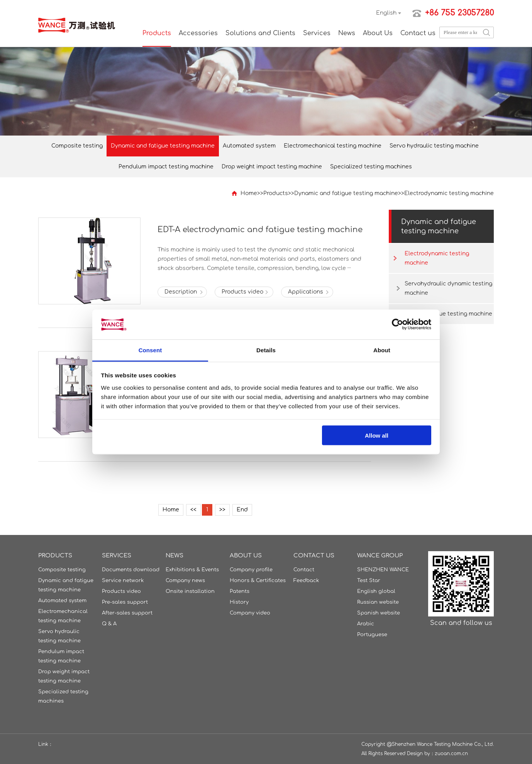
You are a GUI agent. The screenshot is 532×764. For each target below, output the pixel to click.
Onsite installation (190, 591)
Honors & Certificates (258, 581)
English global (376, 591)
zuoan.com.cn (451, 754)
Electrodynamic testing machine (449, 193)
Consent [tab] (150, 350)
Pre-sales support (125, 602)
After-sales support (127, 613)
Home (249, 193)
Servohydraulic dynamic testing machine (448, 288)
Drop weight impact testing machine (272, 167)
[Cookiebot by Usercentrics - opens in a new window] (397, 324)
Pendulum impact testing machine (166, 167)
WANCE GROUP (380, 556)
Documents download (131, 570)
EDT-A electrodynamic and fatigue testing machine (260, 230)
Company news (185, 581)
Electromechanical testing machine (333, 146)
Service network (123, 581)
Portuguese (372, 635)
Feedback (306, 581)
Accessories (198, 33)
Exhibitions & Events (192, 570)
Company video (250, 613)
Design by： (421, 754)
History (239, 602)
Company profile (251, 570)
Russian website (378, 602)
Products (157, 33)
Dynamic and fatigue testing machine (163, 146)
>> (222, 510)
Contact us (418, 33)
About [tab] (382, 350)
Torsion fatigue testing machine (448, 314)
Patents (240, 591)
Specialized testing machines (371, 167)
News (347, 33)
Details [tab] (266, 350)
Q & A (109, 624)
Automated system (249, 146)
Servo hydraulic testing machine (434, 146)
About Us (378, 33)
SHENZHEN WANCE (383, 570)
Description (181, 292)
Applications (306, 292)
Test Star (369, 581)
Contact (304, 570)
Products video (242, 292)
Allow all (377, 435)
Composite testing (77, 146)
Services (317, 33)
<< (193, 510)
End (242, 510)
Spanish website (379, 613)
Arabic (366, 624)
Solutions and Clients (260, 33)
